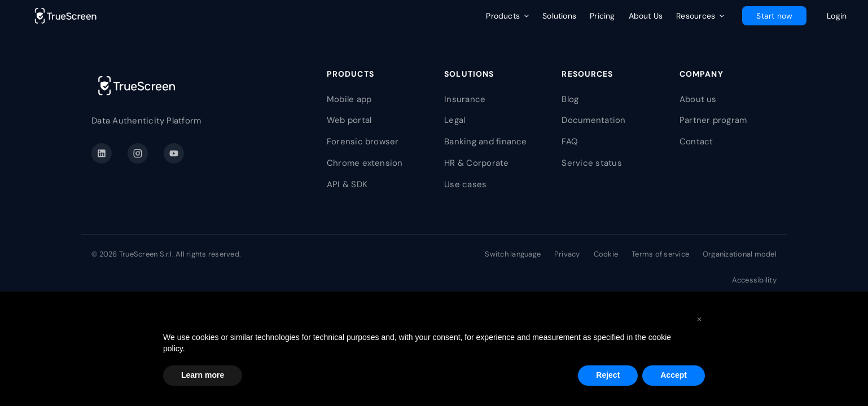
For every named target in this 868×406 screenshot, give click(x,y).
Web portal (349, 120)
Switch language (513, 254)
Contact (696, 142)
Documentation (593, 120)
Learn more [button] (203, 375)
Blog (570, 99)
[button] (699, 319)
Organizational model (740, 254)
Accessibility (754, 280)
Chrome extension (365, 163)
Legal (455, 120)
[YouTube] (174, 153)
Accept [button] (674, 375)
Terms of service (660, 254)
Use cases (465, 184)
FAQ (570, 142)
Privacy (567, 254)
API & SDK (347, 184)
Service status (591, 163)
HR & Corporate (476, 163)
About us (698, 99)
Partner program (713, 120)
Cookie (606, 254)
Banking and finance (486, 142)
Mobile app (349, 99)
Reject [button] (608, 375)
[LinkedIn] (102, 153)
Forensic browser (363, 142)
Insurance (465, 99)
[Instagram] (138, 153)
